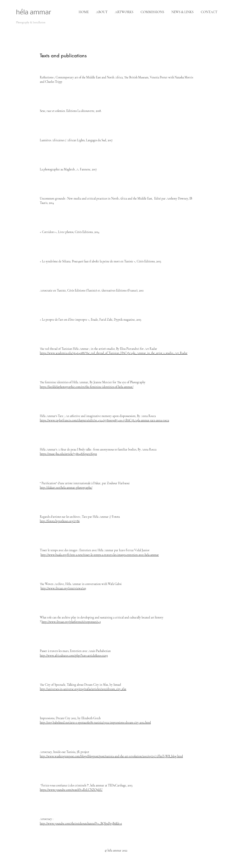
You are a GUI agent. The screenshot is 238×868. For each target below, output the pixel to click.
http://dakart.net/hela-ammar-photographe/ (66, 488)
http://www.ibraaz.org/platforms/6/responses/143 (71, 622)
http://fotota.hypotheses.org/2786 (60, 521)
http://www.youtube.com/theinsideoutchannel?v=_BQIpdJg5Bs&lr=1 (81, 824)
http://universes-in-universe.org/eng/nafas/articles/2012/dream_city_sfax (83, 689)
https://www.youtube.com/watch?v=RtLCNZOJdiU (71, 790)
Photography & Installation (31, 22)
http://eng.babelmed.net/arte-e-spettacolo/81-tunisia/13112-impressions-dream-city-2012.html (95, 723)
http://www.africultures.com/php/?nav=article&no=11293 (74, 656)
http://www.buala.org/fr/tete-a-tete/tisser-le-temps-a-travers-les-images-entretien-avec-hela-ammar (100, 555)
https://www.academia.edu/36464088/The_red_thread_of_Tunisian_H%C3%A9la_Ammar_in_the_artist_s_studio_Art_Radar (114, 353)
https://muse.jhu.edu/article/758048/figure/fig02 (68, 454)
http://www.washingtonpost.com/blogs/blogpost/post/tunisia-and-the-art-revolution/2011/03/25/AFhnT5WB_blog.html (111, 756)
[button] (152, 12)
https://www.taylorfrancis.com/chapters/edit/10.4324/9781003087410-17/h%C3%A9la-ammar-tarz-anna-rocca (104, 420)
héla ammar (34, 13)
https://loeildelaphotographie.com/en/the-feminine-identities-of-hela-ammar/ (87, 387)
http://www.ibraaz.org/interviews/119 (63, 588)
